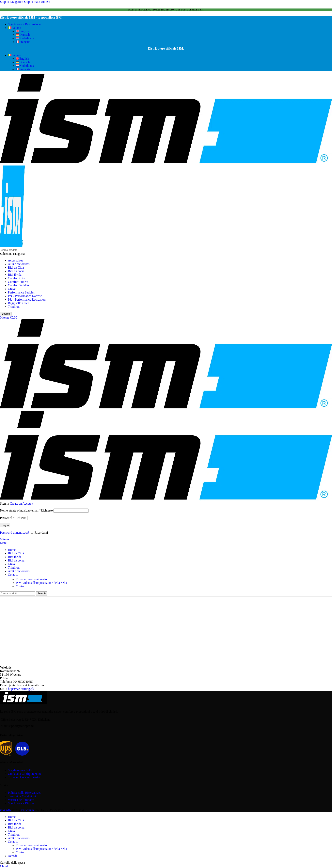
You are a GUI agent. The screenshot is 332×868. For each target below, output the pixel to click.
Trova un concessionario (31, 579)
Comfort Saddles (19, 285)
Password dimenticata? (15, 533)
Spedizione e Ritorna (21, 803)
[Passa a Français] (23, 42)
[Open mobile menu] (4, 543)
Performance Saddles (21, 292)
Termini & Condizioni (22, 796)
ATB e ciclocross (19, 264)
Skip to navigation (12, 2)
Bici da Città (16, 268)
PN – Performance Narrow (25, 296)
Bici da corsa (16, 271)
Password (13, 518)
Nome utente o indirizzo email (26, 510)
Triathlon (14, 307)
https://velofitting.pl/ (21, 689)
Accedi (12, 856)
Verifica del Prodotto (21, 800)
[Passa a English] (22, 31)
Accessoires (15, 260)
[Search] (17, 250)
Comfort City (16, 278)
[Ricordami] (32, 532)
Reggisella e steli (19, 303)
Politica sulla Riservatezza (25, 793)
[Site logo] (166, 164)
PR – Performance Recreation (27, 300)
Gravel (12, 289)
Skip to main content (37, 2)
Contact (21, 586)
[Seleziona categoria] (166, 254)
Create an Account (22, 504)
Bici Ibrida (15, 275)
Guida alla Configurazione (25, 774)
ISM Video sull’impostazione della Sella (41, 583)
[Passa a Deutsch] (23, 35)
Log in (5, 525)
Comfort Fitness (18, 282)
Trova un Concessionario (24, 777)
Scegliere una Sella (20, 770)
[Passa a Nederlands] (25, 38)
